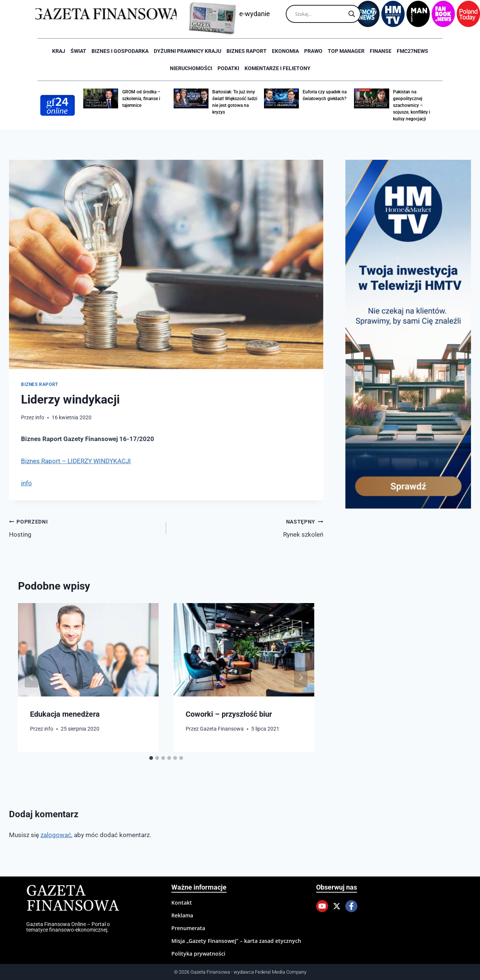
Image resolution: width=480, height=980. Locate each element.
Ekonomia (285, 51)
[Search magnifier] (352, 14)
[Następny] (301, 677)
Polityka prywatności (198, 954)
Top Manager (346, 51)
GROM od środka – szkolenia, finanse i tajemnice (141, 99)
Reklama (182, 915)
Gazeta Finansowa (222, 729)
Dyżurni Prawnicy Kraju (187, 51)
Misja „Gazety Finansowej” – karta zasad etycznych (236, 941)
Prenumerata (188, 928)
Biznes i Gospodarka (120, 51)
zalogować (56, 835)
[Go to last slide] (31, 677)
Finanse (381, 51)
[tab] (151, 758)
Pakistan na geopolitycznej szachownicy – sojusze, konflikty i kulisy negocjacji (412, 105)
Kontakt (182, 903)
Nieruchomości (191, 68)
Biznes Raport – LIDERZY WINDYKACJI (76, 461)
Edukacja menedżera (65, 714)
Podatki (228, 68)
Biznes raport (247, 51)
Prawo (313, 51)
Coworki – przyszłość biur (229, 714)
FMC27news (412, 51)
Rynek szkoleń (248, 528)
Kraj (59, 51)
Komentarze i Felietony (277, 68)
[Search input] (320, 14)
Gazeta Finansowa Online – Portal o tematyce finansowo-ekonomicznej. (68, 927)
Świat (78, 51)
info (40, 417)
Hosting (84, 528)
